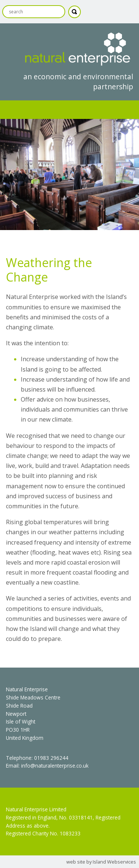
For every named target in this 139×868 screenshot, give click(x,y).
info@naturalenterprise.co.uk (55, 766)
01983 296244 (51, 758)
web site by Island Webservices (101, 862)
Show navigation (70, 110)
